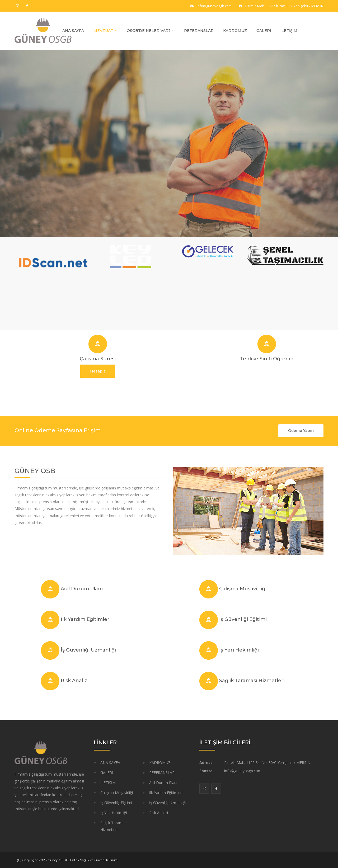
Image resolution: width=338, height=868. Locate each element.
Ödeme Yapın (301, 431)
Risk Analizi (75, 681)
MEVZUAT (103, 31)
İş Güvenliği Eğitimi (243, 619)
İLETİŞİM (289, 31)
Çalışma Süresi (98, 359)
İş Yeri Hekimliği (239, 650)
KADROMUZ (235, 31)
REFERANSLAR (199, 31)
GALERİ (264, 31)
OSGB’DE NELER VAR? (149, 31)
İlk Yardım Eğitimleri (86, 619)
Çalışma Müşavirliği (243, 589)
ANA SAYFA (73, 31)
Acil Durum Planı (82, 589)
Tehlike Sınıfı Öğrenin (267, 359)
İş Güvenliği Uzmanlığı (88, 650)
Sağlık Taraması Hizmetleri (252, 681)
